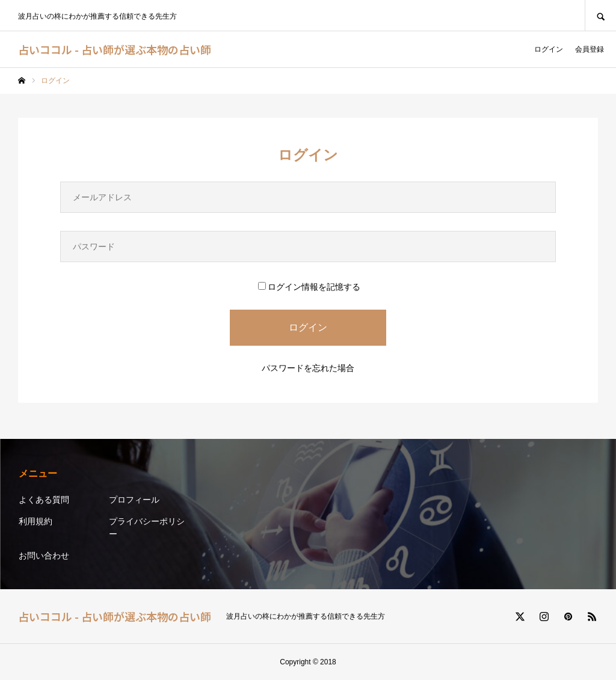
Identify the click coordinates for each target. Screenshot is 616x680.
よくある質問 (44, 500)
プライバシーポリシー (147, 528)
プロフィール (134, 500)
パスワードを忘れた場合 (308, 368)
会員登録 (590, 49)
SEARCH (600, 15)
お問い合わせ (44, 556)
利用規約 (35, 521)
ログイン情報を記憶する (309, 287)
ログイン (549, 49)
